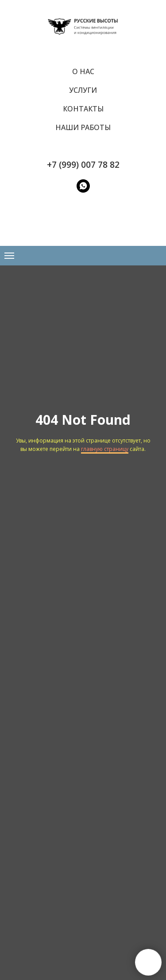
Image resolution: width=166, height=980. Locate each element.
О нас (83, 71)
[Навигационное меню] (9, 256)
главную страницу (105, 449)
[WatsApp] (83, 186)
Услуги (83, 90)
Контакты (83, 109)
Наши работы (83, 127)
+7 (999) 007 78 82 (83, 165)
